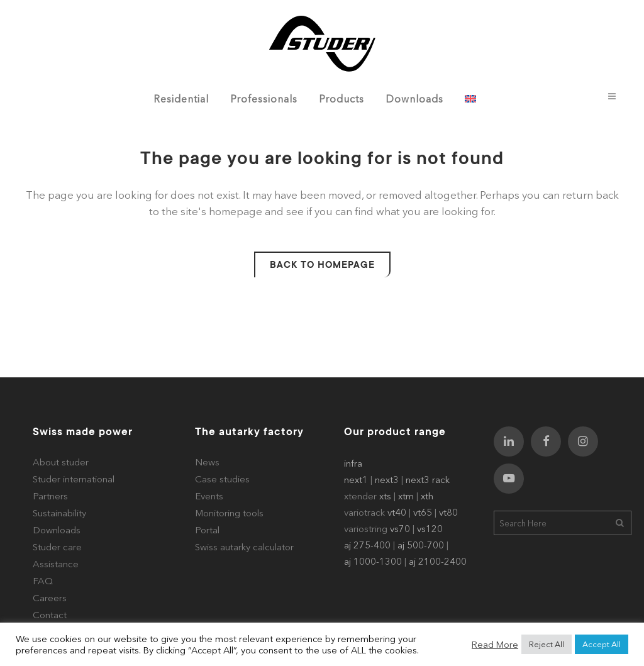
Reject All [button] (547, 644)
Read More (495, 645)
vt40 (397, 512)
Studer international (74, 479)
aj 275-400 (367, 545)
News (207, 462)
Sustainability (59, 513)
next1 (356, 480)
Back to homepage (322, 265)
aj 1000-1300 (373, 561)
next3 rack (428, 480)
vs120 (430, 529)
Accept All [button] (602, 644)
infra (353, 463)
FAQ (43, 581)
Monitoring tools (229, 513)
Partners (50, 496)
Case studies (222, 479)
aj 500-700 (421, 545)
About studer (61, 462)
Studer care (57, 547)
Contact (50, 615)
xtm (406, 496)
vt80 (448, 512)
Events (209, 496)
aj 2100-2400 (438, 561)
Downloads (57, 530)
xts (385, 496)
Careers (50, 598)
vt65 (423, 512)
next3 (387, 480)
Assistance (56, 564)
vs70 (400, 529)
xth (427, 496)
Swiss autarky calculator (244, 547)
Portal (207, 530)
